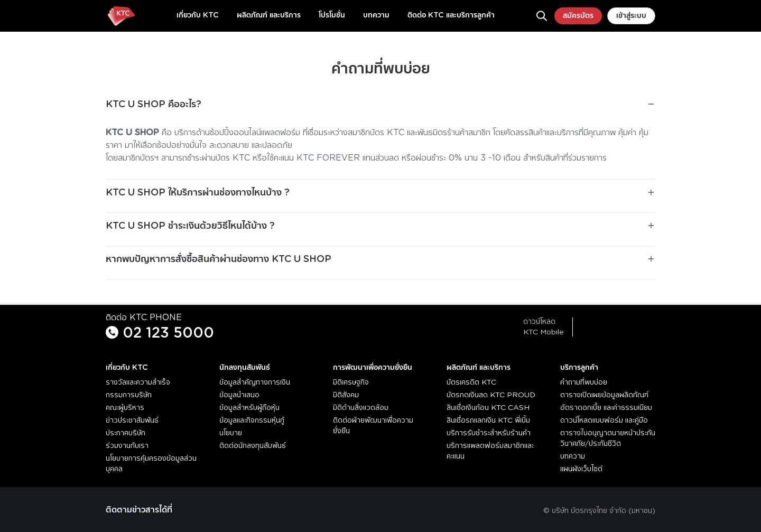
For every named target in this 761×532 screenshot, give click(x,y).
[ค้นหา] (542, 16)
